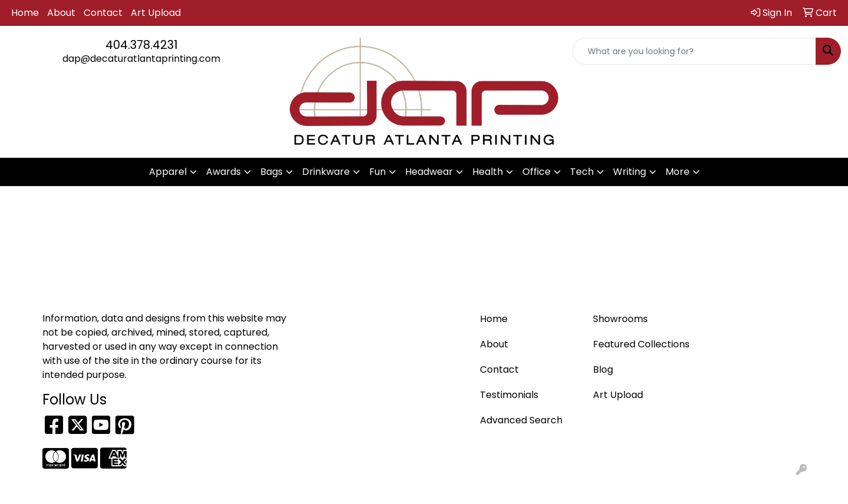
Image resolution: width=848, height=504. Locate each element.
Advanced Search (521, 420)
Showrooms (620, 319)
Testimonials (509, 395)
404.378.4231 (142, 45)
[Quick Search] (694, 51)
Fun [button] (377, 172)
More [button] (678, 172)
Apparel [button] (168, 172)
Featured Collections (641, 344)
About (61, 13)
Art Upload (156, 13)
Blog (603, 369)
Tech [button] (582, 172)
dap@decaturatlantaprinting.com (141, 59)
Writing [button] (630, 172)
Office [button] (536, 172)
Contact (103, 13)
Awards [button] (223, 172)
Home (25, 13)
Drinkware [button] (326, 172)
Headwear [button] (429, 172)
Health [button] (488, 172)
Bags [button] (271, 172)
